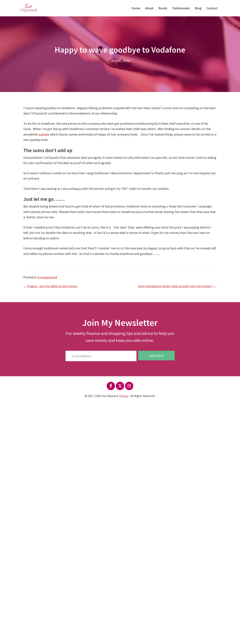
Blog (198, 8)
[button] (111, 386)
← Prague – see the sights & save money (51, 286)
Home (136, 8)
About (149, 8)
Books (163, 8)
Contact (212, 8)
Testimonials (181, 8)
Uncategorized (47, 277)
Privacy (124, 396)
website (44, 134)
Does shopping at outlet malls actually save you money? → (175, 286)
